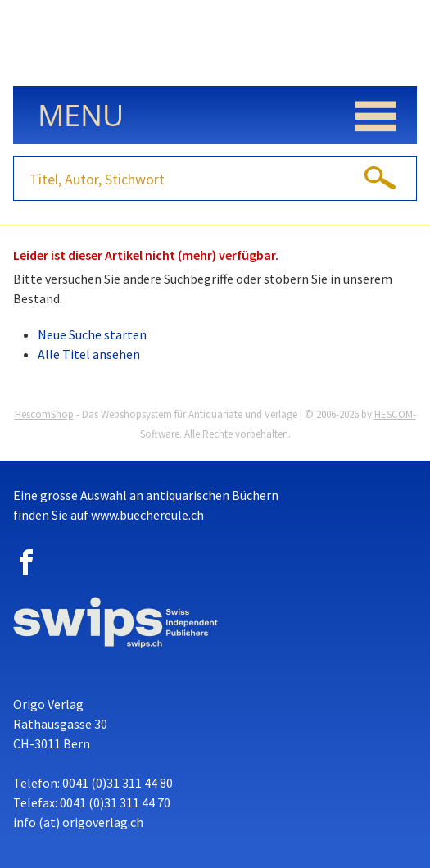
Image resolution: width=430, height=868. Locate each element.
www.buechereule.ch (147, 515)
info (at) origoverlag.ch (78, 822)
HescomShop (44, 414)
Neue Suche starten (92, 334)
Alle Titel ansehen (89, 354)
